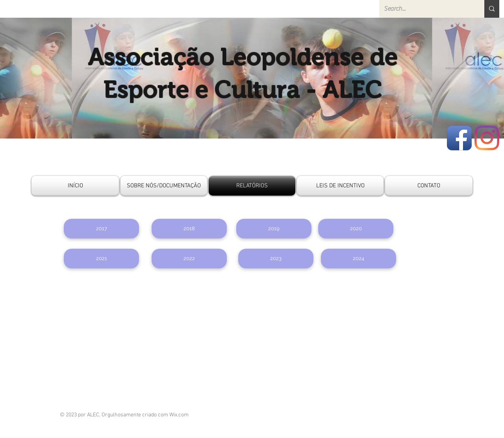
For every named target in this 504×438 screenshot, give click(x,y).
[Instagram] (487, 138)
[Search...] (426, 9)
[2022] (189, 259)
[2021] (101, 259)
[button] (101, 229)
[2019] (274, 229)
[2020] (356, 229)
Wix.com (179, 415)
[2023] (276, 259)
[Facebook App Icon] (459, 138)
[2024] (359, 259)
